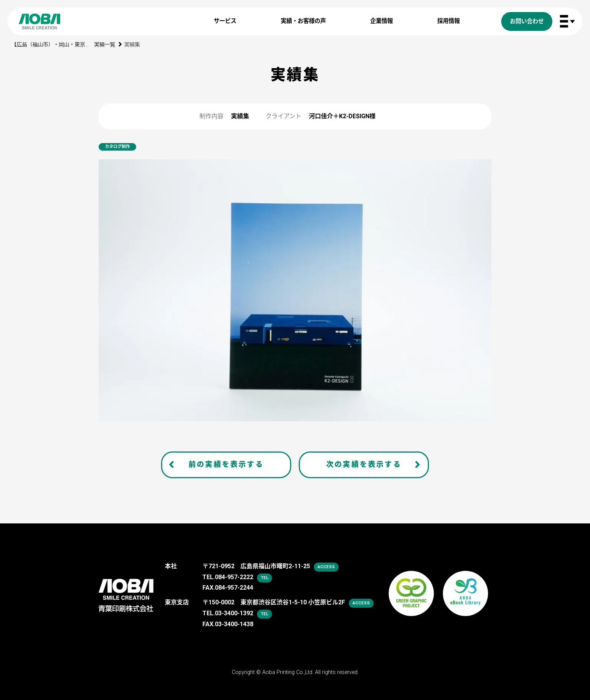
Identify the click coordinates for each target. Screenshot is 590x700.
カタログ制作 (117, 147)
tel (265, 578)
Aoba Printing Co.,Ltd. (288, 672)
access (326, 567)
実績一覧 (105, 45)
